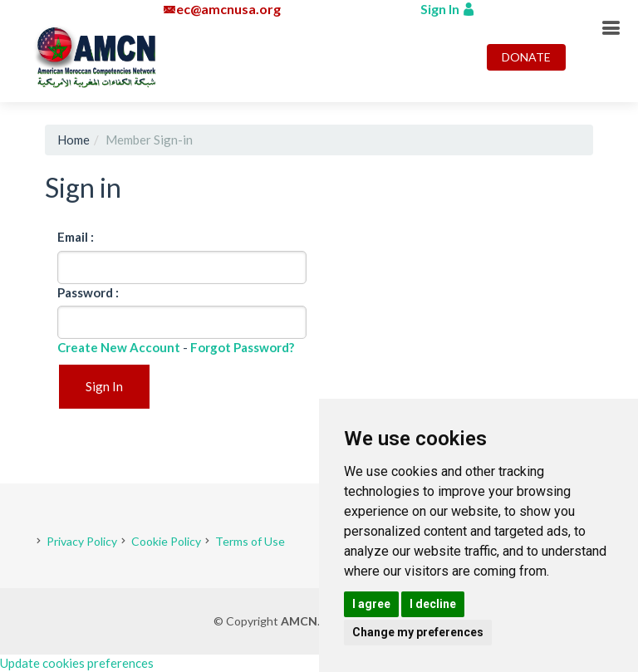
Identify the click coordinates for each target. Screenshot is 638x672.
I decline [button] (433, 604)
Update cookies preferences (77, 663)
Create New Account (119, 347)
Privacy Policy (82, 541)
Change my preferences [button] (418, 632)
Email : (76, 237)
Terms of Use (250, 541)
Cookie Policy (166, 541)
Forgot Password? (242, 347)
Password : (88, 292)
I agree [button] (371, 604)
